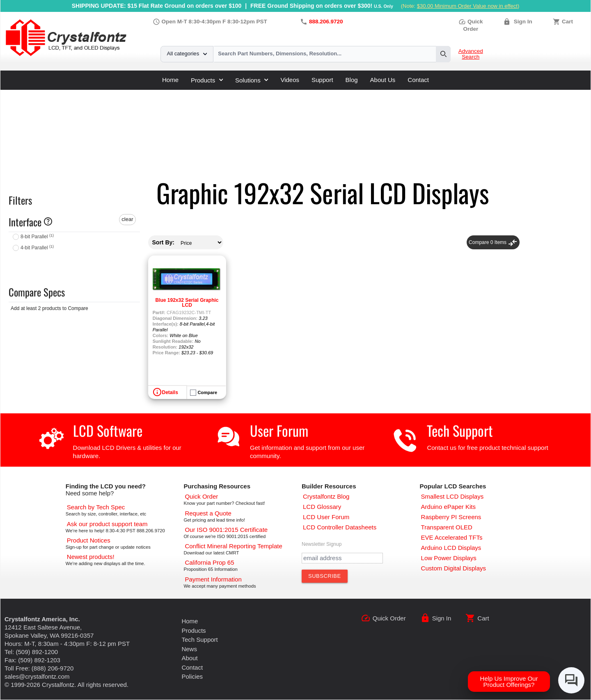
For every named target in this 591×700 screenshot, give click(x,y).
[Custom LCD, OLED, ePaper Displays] (454, 568)
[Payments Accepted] (213, 579)
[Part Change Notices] (89, 540)
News (189, 649)
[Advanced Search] (96, 507)
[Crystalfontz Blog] (326, 496)
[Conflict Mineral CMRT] (233, 546)
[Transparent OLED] (447, 527)
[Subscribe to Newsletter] (325, 576)
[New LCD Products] (91, 557)
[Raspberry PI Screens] (451, 517)
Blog (352, 80)
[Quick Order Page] (201, 496)
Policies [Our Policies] (192, 676)
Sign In (523, 22)
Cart (567, 22)
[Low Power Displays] (449, 558)
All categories (187, 54)
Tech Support (460, 430)
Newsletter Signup (322, 544)
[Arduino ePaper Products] (448, 507)
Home (170, 80)
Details (170, 392)
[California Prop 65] (209, 562)
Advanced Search (471, 54)
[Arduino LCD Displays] (451, 548)
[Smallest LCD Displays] (452, 496)
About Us (383, 80)
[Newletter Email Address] (342, 558)
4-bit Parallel (37, 248)
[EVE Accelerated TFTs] (452, 537)
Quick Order (389, 618)
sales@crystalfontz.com (37, 676)
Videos (290, 80)
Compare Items (493, 242)
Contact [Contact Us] (192, 667)
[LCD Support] (107, 524)
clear (127, 219)
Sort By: (163, 242)
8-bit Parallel (37, 237)
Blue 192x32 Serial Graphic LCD (187, 303)
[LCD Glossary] (322, 507)
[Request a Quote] (208, 513)
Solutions (252, 80)
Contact (418, 80)
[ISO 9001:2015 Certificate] (226, 530)
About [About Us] (189, 658)
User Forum (279, 430)
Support (322, 80)
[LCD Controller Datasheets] (340, 527)
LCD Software (108, 430)
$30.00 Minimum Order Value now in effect (467, 6)
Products (207, 80)
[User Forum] (326, 517)
